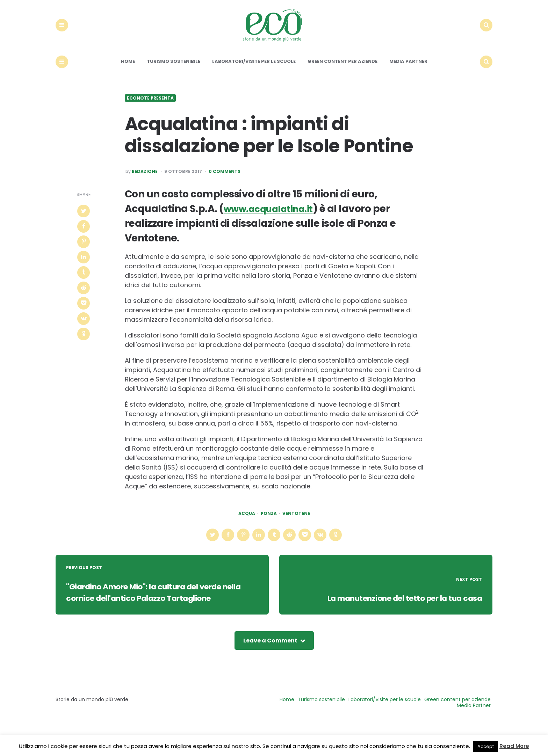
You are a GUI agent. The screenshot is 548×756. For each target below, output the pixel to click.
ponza (269, 533)
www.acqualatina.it (273, 228)
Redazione (145, 191)
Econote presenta (150, 118)
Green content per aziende (342, 81)
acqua (247, 533)
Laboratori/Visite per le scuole (254, 81)
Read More (514, 746)
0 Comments (225, 191)
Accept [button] (486, 746)
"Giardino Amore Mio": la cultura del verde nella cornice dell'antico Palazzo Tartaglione (161, 618)
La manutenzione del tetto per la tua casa (388, 630)
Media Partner (408, 81)
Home (128, 81)
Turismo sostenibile (174, 81)
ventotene (296, 533)
